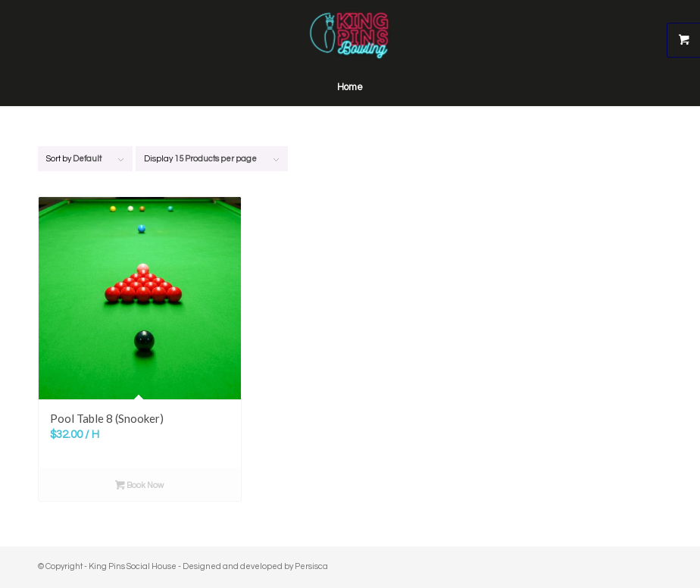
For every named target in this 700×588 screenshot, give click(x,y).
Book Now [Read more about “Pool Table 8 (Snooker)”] (139, 486)
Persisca (311, 566)
